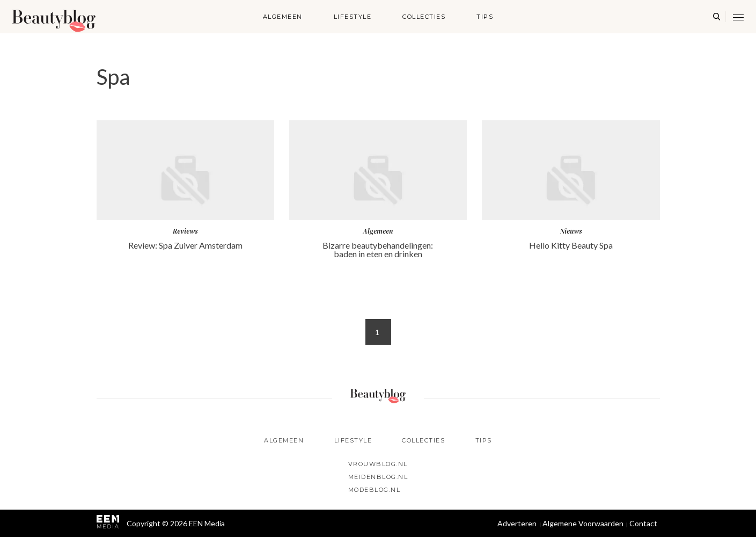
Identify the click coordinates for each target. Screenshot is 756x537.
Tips (485, 17)
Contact (643, 523)
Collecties (424, 17)
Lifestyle (353, 17)
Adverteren (517, 523)
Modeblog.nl (375, 490)
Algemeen (283, 17)
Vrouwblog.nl (378, 464)
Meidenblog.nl (378, 477)
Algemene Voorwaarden (583, 523)
